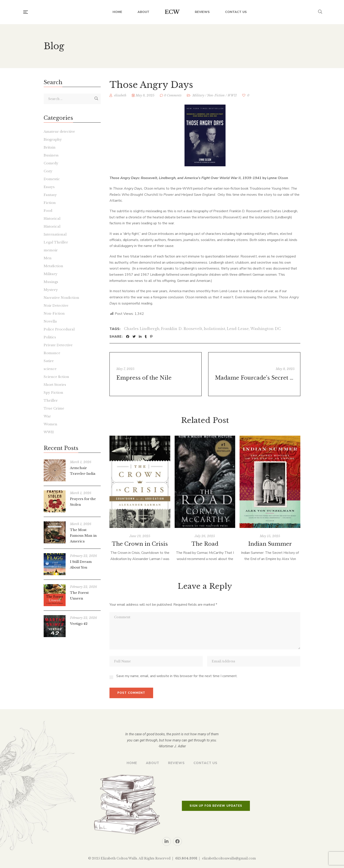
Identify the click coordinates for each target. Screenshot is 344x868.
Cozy (48, 171)
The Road (205, 544)
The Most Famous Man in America (83, 535)
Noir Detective (56, 305)
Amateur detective (59, 131)
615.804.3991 (186, 858)
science (50, 369)
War (47, 416)
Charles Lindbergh (142, 329)
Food (48, 211)
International (55, 234)
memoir (51, 250)
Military (198, 95)
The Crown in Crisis (140, 544)
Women (50, 424)
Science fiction (56, 377)
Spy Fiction (53, 392)
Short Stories (55, 385)
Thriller (51, 400)
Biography (53, 139)
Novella (50, 321)
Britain (50, 147)
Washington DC (266, 329)
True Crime (54, 408)
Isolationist (215, 329)
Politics (50, 337)
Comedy (51, 163)
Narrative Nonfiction (61, 298)
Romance (52, 353)
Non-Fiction (216, 95)
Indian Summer (270, 544)
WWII (232, 95)
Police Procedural (59, 329)
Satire (49, 361)
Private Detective (58, 345)
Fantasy (50, 195)
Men (48, 258)
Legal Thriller (56, 242)
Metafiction (53, 266)
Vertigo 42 (79, 624)
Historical (52, 218)
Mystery (51, 290)
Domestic (52, 179)
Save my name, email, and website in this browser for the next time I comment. (177, 676)
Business (51, 155)
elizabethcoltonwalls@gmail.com (229, 858)
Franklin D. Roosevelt (182, 329)
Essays (49, 187)
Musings (51, 282)
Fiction (50, 203)
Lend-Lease (238, 329)
